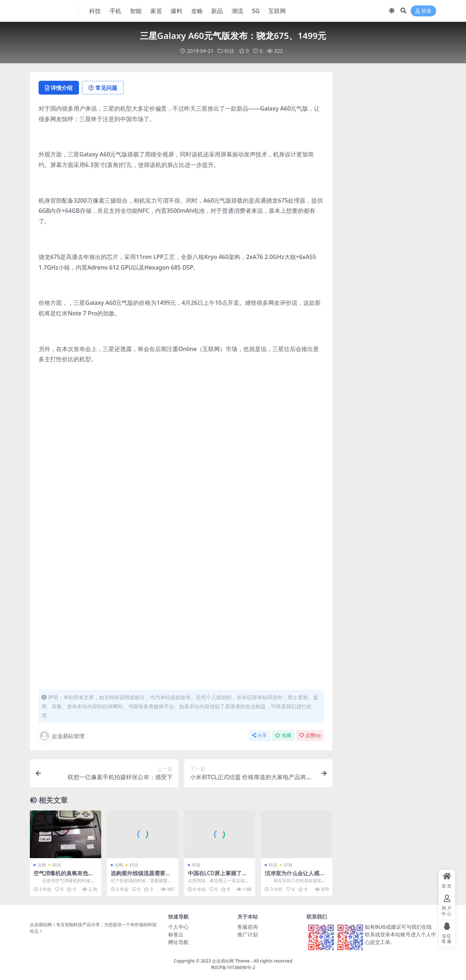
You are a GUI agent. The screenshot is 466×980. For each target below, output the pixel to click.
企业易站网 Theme (231, 961)
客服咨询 (248, 927)
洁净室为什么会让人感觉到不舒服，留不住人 (295, 876)
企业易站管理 (62, 736)
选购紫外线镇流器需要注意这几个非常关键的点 (141, 876)
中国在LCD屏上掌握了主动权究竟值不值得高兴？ (218, 876)
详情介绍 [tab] (59, 88)
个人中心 (178, 927)
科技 (229, 51)
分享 (259, 735)
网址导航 (178, 942)
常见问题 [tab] (103, 88)
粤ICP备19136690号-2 (233, 967)
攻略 (42, 865)
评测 (288, 865)
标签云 (176, 934)
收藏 (283, 735)
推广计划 (248, 934)
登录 (423, 11)
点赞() (310, 735)
